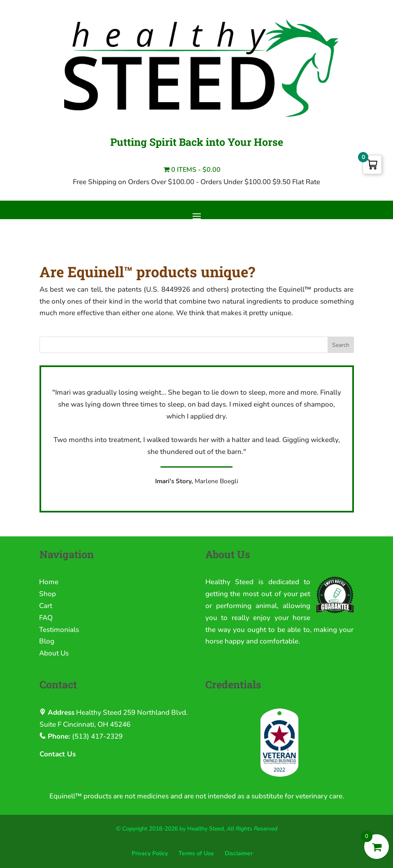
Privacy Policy (150, 853)
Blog (47, 641)
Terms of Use (196, 853)
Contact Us (58, 754)
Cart (46, 606)
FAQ (46, 618)
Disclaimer (239, 853)
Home (49, 582)
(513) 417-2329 (97, 736)
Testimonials (59, 630)
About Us (54, 653)
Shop (48, 594)
